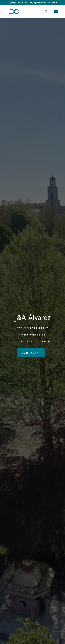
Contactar (31, 353)
